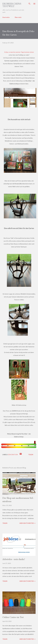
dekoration (13, 455)
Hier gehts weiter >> (28, 523)
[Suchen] (29, 4)
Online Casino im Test (13, 617)
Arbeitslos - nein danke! (14, 559)
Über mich (18, 17)
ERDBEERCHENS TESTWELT (12, 5)
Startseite (6, 17)
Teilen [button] (31, 455)
